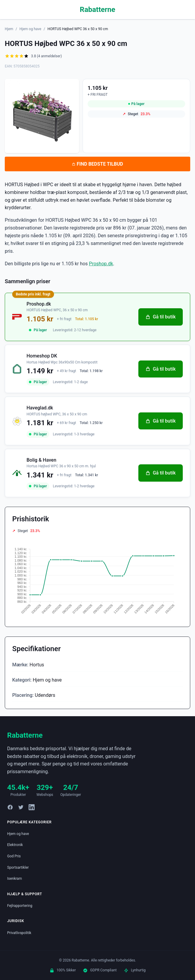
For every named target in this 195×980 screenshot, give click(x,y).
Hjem (9, 29)
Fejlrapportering (20, 906)
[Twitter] (21, 807)
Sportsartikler (18, 867)
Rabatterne (98, 10)
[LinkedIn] (32, 807)
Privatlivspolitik (19, 933)
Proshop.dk (101, 264)
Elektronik (15, 845)
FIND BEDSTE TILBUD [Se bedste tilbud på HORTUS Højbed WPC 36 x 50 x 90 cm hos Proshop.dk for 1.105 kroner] (97, 164)
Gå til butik (161, 317)
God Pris (14, 856)
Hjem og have (30, 29)
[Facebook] (10, 807)
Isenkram (14, 879)
